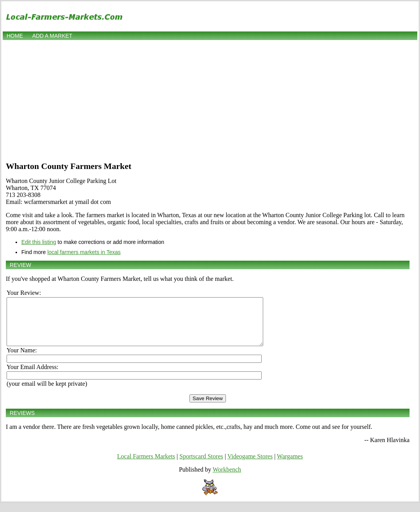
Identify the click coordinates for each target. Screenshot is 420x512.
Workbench (227, 479)
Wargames (290, 466)
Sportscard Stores (201, 466)
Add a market (52, 36)
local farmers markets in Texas (84, 252)
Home (15, 36)
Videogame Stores (250, 466)
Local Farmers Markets (146, 466)
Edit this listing (39, 242)
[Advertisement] (210, 100)
